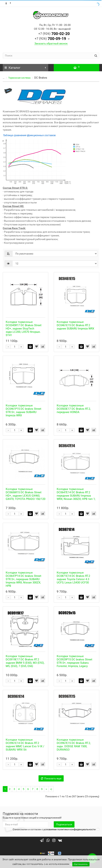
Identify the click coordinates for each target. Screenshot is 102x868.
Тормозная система (19, 78)
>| (51, 789)
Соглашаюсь (81, 864)
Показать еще (51, 778)
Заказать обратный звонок (51, 43)
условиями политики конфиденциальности (70, 829)
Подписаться (64, 824)
